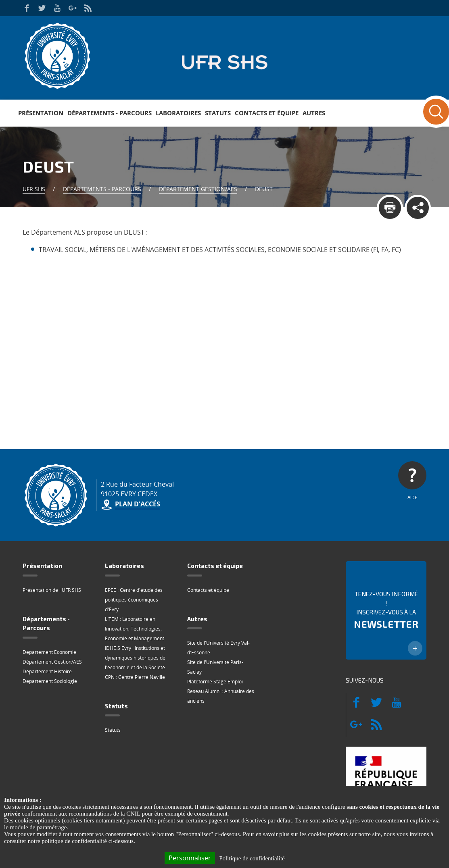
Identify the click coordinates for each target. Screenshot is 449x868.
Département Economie (49, 652)
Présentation (41, 113)
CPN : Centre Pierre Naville (135, 677)
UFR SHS (34, 189)
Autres (314, 113)
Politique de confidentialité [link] (252, 858)
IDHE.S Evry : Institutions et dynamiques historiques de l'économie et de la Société (135, 658)
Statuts (218, 113)
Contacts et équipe (267, 113)
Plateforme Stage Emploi (215, 682)
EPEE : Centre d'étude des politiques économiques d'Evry (134, 600)
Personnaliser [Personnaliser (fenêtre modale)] (190, 858)
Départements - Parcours (110, 113)
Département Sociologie (50, 681)
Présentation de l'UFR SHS (52, 590)
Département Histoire (47, 671)
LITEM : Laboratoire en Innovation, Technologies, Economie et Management (135, 629)
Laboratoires (178, 113)
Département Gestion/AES (198, 189)
